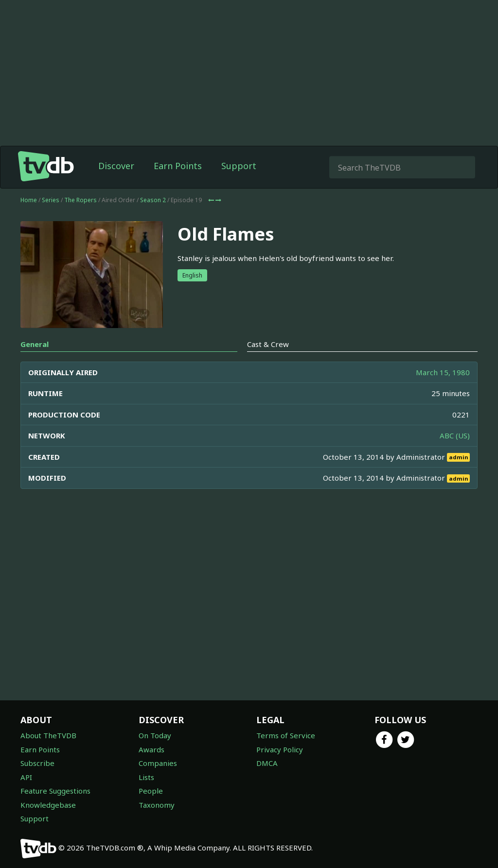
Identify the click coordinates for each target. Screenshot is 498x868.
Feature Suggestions (55, 791)
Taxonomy (157, 805)
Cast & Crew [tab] (268, 344)
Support (239, 166)
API (26, 777)
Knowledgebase (48, 805)
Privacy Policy (280, 749)
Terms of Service (286, 735)
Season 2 (153, 200)
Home (29, 200)
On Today (155, 735)
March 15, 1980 (443, 372)
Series (51, 200)
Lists (146, 777)
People (151, 791)
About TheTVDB (48, 735)
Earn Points (178, 166)
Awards (151, 749)
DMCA (267, 763)
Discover (116, 166)
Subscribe (37, 763)
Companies (158, 763)
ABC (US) (455, 435)
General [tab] (35, 344)
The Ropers (80, 200)
